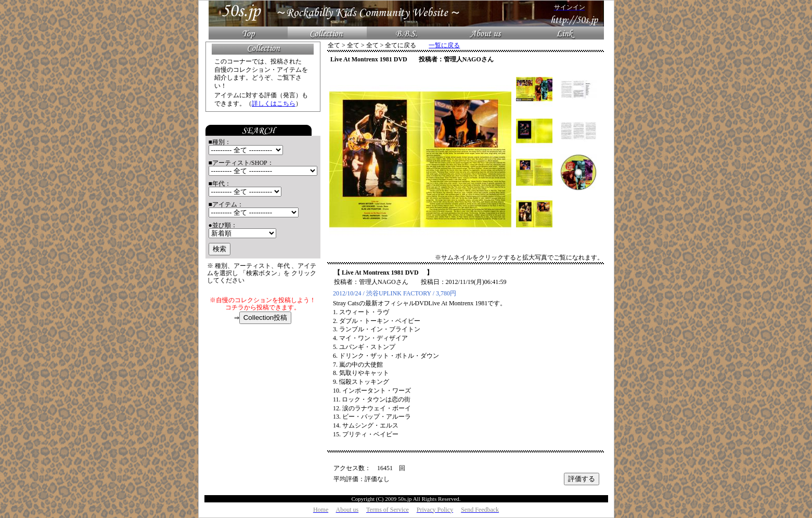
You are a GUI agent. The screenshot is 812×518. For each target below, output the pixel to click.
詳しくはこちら (274, 103)
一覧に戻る (444, 45)
